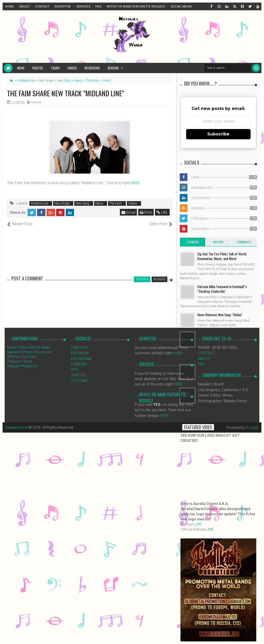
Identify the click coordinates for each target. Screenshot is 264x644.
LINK (198, 524)
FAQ (98, 6)
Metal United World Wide (29, 347)
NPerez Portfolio (22, 357)
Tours (55, 68)
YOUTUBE (79, 381)
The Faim (116, 203)
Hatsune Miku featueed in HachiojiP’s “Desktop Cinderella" (222, 289)
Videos (72, 68)
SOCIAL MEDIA (181, 6)
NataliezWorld (16, 427)
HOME (10, 6)
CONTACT (42, 6)
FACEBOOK (80, 353)
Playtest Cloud (20, 361)
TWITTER (79, 375)
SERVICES (83, 6)
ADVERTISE (63, 6)
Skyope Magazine (23, 366)
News (21, 68)
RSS (75, 370)
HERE (135, 183)
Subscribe (218, 134)
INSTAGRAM (81, 359)
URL (162, 212)
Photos (38, 68)
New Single (62, 203)
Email (128, 212)
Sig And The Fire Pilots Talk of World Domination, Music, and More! (222, 256)
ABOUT (25, 6)
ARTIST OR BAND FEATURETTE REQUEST (136, 6)
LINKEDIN (79, 364)
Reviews (113, 68)
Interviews (92, 68)
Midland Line (39, 203)
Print (146, 212)
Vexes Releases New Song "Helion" (220, 315)
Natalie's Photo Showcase (30, 352)
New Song (82, 203)
